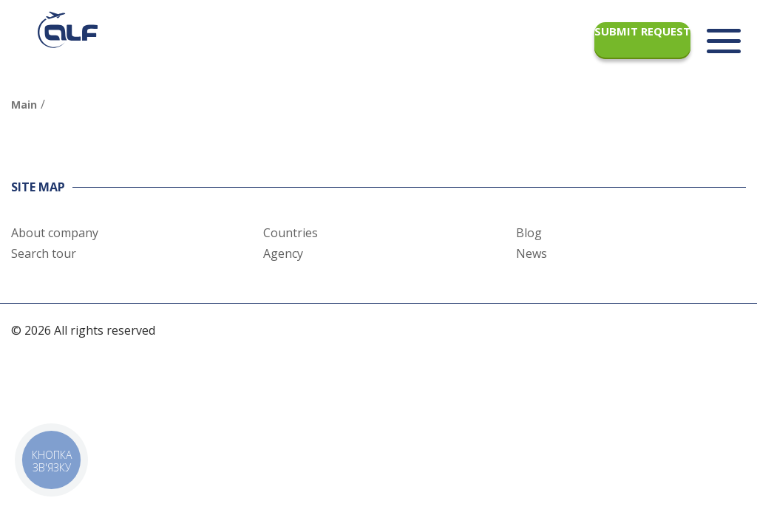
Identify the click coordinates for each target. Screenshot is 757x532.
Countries (291, 233)
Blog (529, 233)
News (532, 253)
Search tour (44, 253)
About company (55, 233)
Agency (283, 253)
